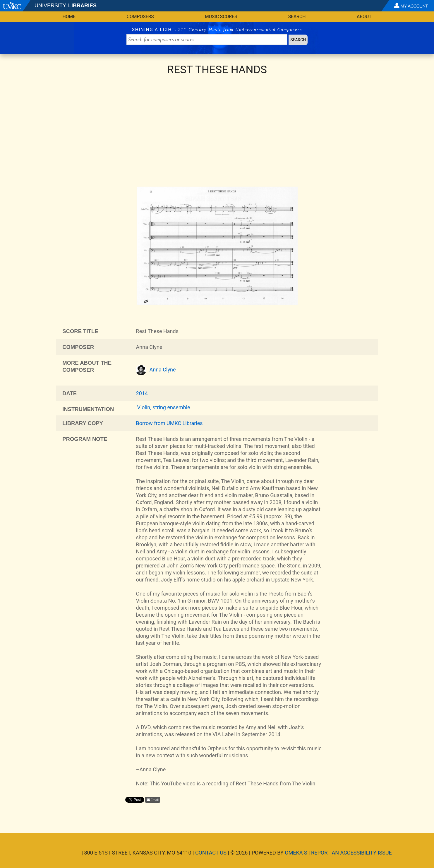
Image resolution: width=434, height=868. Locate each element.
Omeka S (296, 853)
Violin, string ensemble (163, 407)
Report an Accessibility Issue (351, 853)
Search (297, 17)
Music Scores (221, 17)
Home (69, 17)
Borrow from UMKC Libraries (169, 423)
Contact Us (211, 853)
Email (155, 800)
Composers (140, 17)
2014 (142, 393)
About (364, 17)
